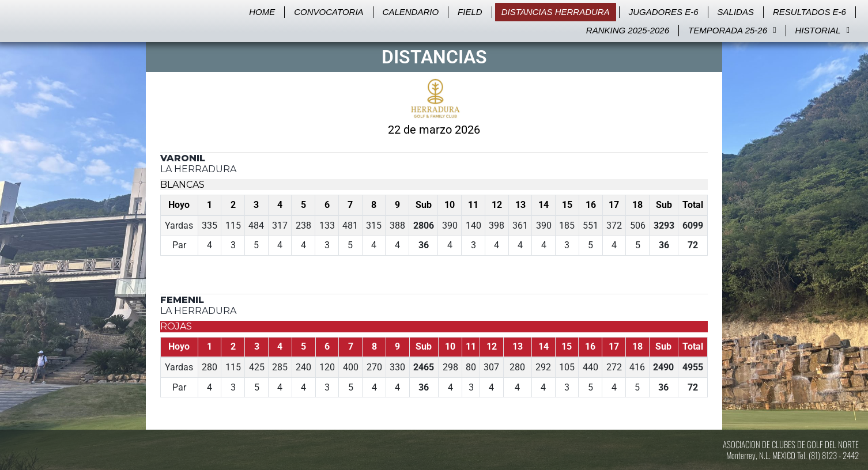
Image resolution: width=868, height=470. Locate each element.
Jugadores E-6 (664, 12)
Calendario (411, 12)
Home (262, 12)
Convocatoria (329, 12)
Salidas (736, 12)
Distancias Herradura (556, 12)
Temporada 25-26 (732, 31)
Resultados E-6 (809, 12)
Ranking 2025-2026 (628, 30)
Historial (822, 31)
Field (470, 12)
